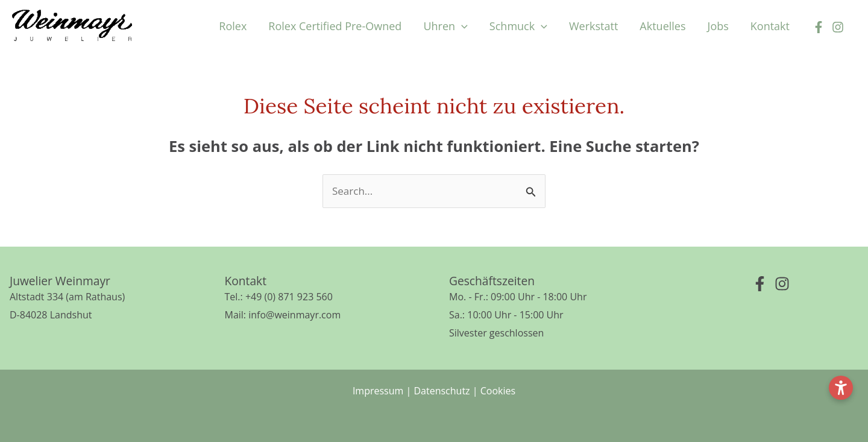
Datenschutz (442, 391)
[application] (461, 26)
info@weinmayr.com (294, 315)
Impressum (378, 391)
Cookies (498, 391)
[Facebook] (819, 27)
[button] (445, 26)
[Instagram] (838, 27)
